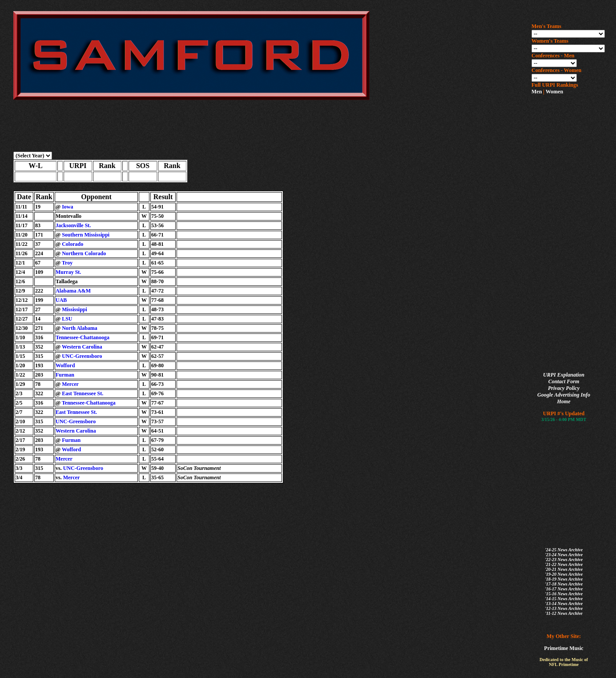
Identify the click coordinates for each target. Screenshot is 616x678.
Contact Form (564, 381)
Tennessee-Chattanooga (83, 337)
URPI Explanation (564, 375)
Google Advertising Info (564, 395)
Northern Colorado (84, 253)
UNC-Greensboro (82, 356)
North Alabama (80, 328)
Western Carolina (82, 347)
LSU (67, 319)
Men (537, 92)
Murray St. (68, 272)
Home (564, 401)
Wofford (65, 365)
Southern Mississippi (86, 235)
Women (554, 92)
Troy (67, 263)
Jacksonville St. (73, 225)
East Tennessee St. (83, 393)
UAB (61, 300)
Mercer (70, 384)
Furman (65, 375)
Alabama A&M (73, 291)
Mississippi (74, 309)
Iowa (67, 207)
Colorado (72, 244)
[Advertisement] (567, 234)
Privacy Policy (564, 388)
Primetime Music (564, 648)
